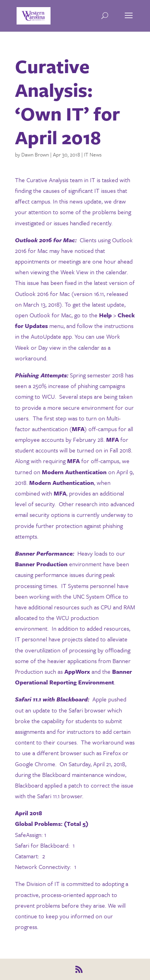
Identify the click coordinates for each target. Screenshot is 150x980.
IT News (93, 155)
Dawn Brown (35, 155)
